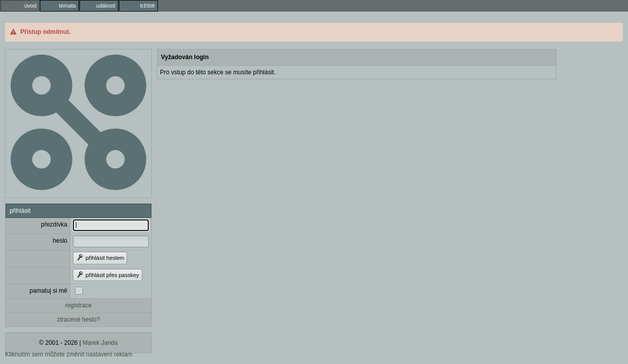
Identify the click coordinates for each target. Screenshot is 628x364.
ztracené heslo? (79, 320)
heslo (60, 241)
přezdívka (54, 224)
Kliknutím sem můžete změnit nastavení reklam (69, 354)
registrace (79, 305)
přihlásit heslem (100, 258)
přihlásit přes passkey (108, 275)
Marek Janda (100, 343)
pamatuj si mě (48, 291)
